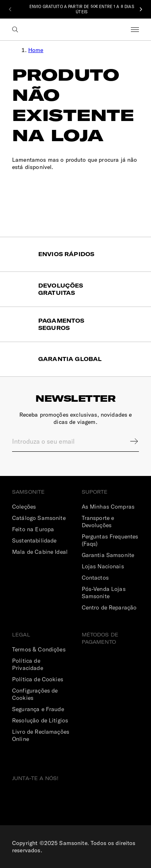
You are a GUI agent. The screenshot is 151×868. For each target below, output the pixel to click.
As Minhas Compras (108, 507)
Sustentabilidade (34, 540)
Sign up (129, 441)
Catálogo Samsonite (39, 518)
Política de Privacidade (28, 664)
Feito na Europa (33, 529)
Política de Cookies (38, 679)
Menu (135, 29)
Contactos (95, 578)
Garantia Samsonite (108, 555)
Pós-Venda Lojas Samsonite (104, 593)
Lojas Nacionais (103, 566)
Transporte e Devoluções (98, 522)
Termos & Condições (39, 649)
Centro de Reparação (109, 607)
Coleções (24, 507)
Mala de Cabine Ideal (40, 552)
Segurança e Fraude (38, 709)
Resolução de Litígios (40, 720)
